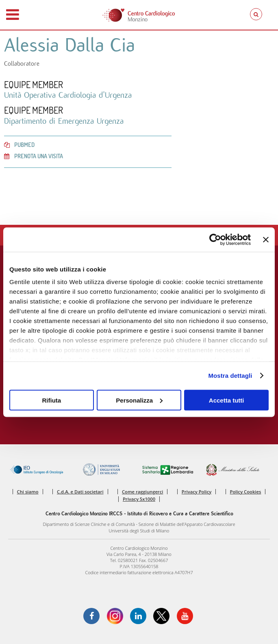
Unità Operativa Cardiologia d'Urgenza (68, 95)
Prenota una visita (34, 156)
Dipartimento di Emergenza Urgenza (64, 121)
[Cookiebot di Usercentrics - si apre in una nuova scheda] (215, 239)
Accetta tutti (227, 400)
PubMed (19, 144)
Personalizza (139, 400)
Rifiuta (51, 400)
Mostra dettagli (230, 376)
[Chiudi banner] (266, 239)
